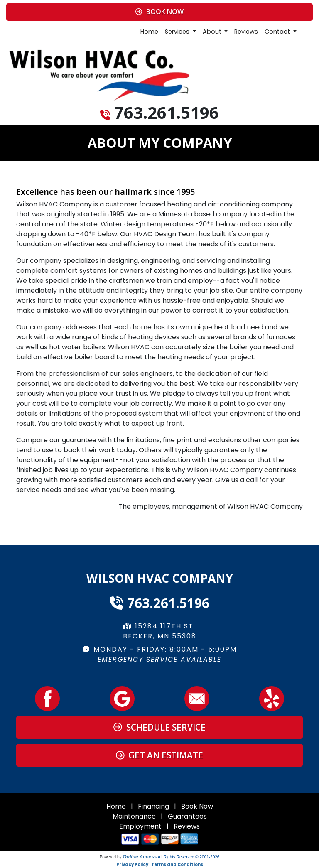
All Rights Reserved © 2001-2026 (189, 857)
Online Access (140, 857)
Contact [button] (278, 32)
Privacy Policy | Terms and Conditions (160, 864)
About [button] (213, 32)
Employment (140, 826)
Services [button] (178, 32)
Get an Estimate (160, 755)
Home (149, 32)
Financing (153, 806)
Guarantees (187, 816)
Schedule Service (159, 727)
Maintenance (134, 816)
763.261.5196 (167, 112)
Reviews (246, 32)
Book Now (159, 12)
